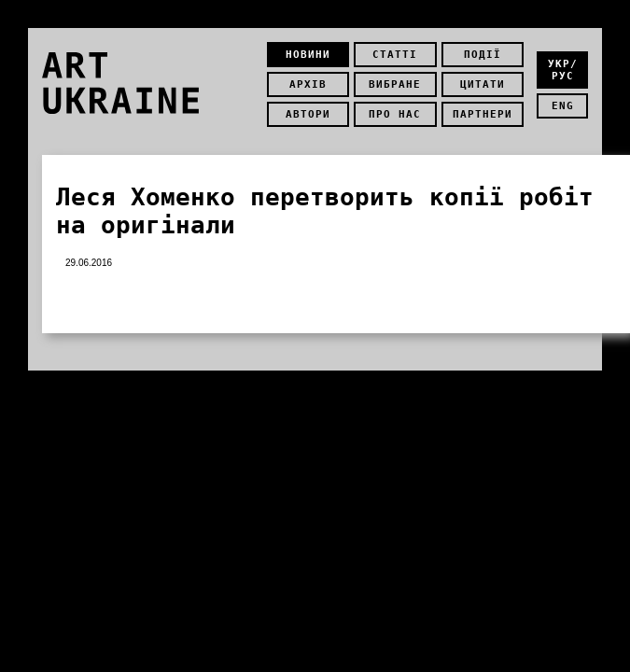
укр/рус (563, 70)
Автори (308, 114)
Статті (395, 55)
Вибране (395, 84)
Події (483, 55)
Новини (308, 55)
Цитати (483, 84)
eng (563, 106)
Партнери (483, 114)
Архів (308, 84)
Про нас (395, 114)
